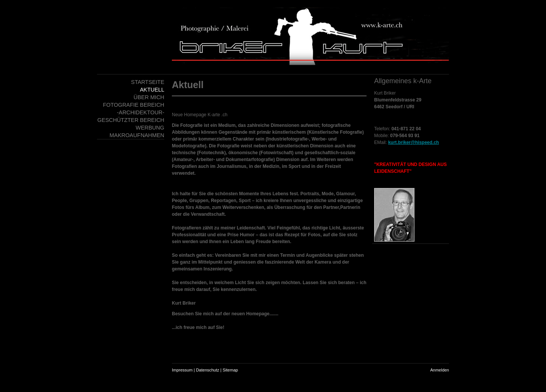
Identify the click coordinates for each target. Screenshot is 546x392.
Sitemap (230, 370)
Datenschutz (207, 370)
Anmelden (440, 370)
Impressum (182, 370)
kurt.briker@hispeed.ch (414, 142)
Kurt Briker (385, 93)
